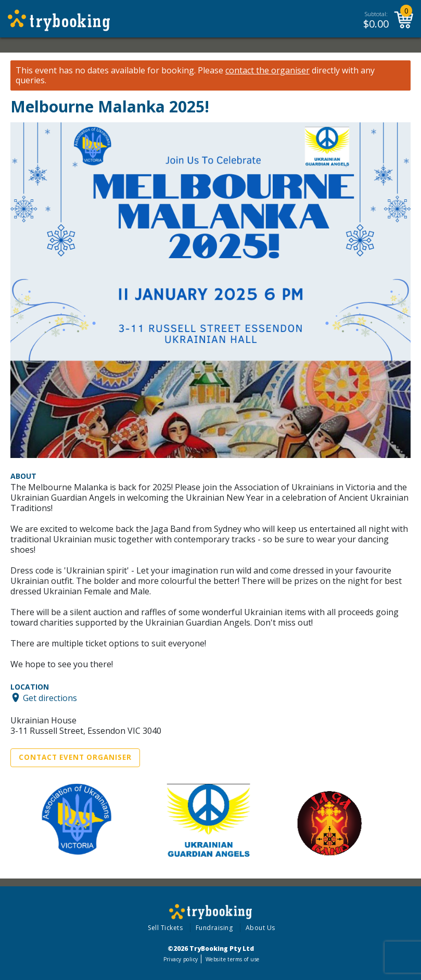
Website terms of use (232, 959)
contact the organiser (267, 71)
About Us (260, 928)
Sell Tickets (165, 928)
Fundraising (214, 928)
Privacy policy (181, 959)
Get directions (50, 697)
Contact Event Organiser (75, 757)
